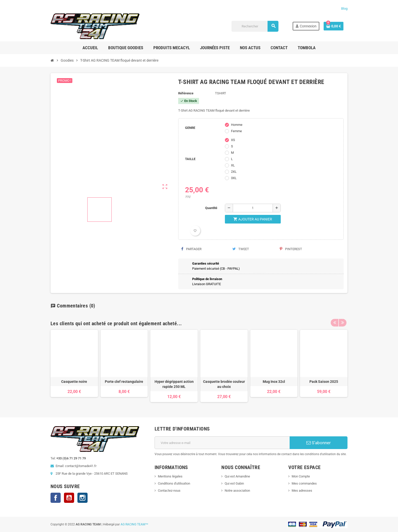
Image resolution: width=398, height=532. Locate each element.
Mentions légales (170, 476)
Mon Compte (301, 476)
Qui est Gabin (234, 483)
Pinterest (291, 249)
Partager (191, 249)
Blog (344, 8)
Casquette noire (74, 382)
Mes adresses (302, 491)
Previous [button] (335, 323)
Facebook (56, 498)
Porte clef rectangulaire (124, 382)
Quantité (211, 208)
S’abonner (319, 443)
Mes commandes (304, 483)
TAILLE (190, 159)
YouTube (69, 498)
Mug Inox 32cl (274, 382)
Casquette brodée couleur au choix (224, 384)
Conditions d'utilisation (174, 483)
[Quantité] (253, 208)
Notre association (237, 491)
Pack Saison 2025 (324, 382)
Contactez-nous (169, 491)
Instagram (82, 498)
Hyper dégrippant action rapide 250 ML (174, 384)
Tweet (241, 249)
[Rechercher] (255, 26)
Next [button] (342, 323)
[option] (74, 366)
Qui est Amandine (237, 476)
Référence (186, 93)
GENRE (190, 128)
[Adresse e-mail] (222, 443)
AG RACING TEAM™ (134, 524)
